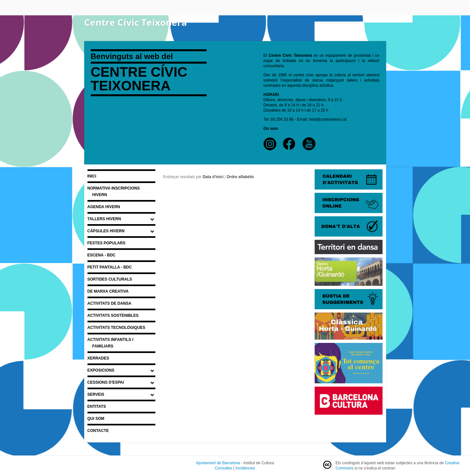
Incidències (245, 468)
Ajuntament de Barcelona (218, 463)
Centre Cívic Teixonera (136, 22)
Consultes (223, 468)
